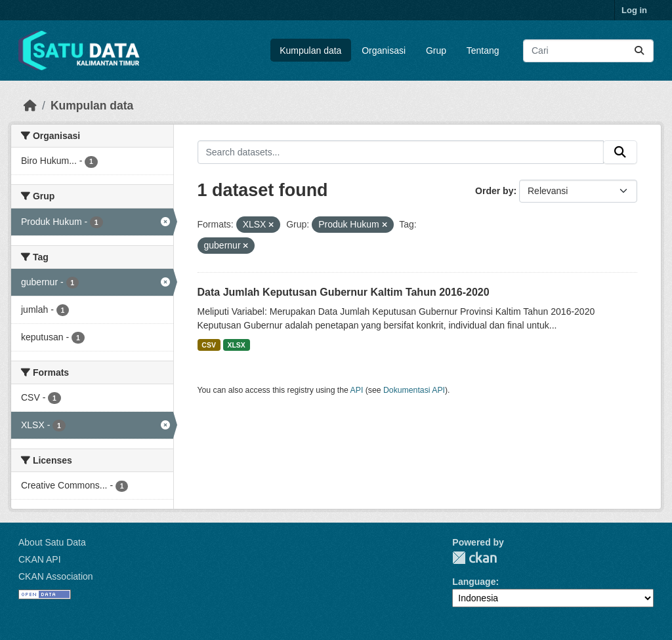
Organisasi (384, 50)
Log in (634, 10)
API (357, 390)
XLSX (236, 345)
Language (474, 582)
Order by (494, 191)
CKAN (474, 558)
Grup (436, 50)
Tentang (483, 50)
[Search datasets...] (588, 51)
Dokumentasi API (414, 390)
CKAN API (40, 559)
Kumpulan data (310, 50)
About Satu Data (52, 542)
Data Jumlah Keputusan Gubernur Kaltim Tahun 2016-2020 (344, 292)
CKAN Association (56, 576)
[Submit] (639, 51)
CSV (209, 345)
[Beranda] (30, 106)
